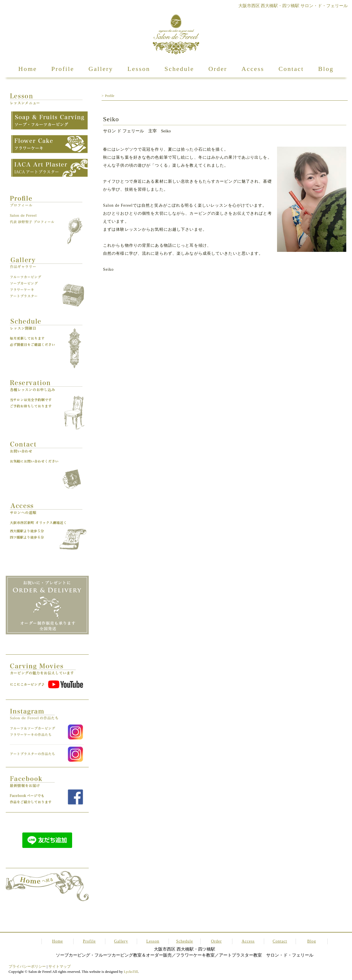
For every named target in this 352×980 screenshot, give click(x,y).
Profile (63, 69)
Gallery (101, 69)
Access (253, 69)
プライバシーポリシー (27, 966)
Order (218, 69)
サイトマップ (60, 966)
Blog (326, 69)
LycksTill (131, 972)
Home (28, 69)
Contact (291, 69)
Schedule (179, 69)
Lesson (139, 69)
